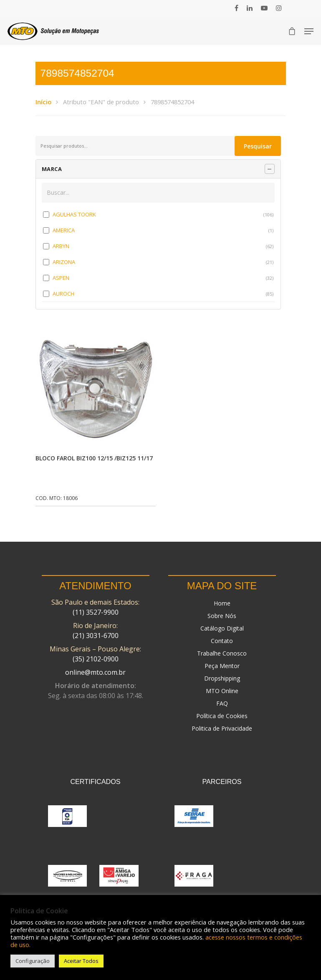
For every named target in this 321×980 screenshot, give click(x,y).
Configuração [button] (33, 961)
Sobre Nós (222, 616)
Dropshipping (222, 678)
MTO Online (222, 691)
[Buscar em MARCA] (158, 193)
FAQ (222, 703)
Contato (222, 641)
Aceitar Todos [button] (81, 961)
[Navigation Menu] (309, 31)
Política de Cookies (222, 716)
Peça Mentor (222, 666)
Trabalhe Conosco (222, 653)
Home (222, 603)
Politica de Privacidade (222, 728)
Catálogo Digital (222, 628)
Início (43, 102)
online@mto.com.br (95, 672)
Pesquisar (258, 146)
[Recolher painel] (270, 169)
